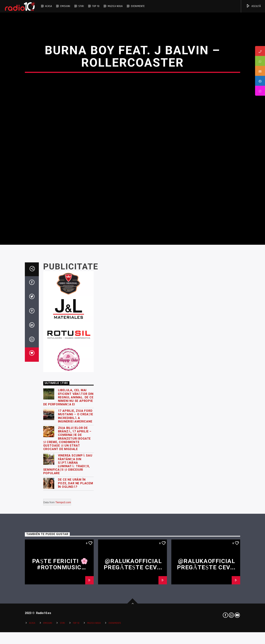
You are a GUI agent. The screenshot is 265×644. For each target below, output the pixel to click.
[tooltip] (260, 51)
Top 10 (96, 6)
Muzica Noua (115, 6)
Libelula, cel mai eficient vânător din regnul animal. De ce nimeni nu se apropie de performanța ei (68, 507)
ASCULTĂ (253, 6)
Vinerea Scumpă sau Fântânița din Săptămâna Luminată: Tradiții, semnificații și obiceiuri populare (68, 575)
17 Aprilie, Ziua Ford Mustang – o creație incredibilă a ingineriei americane (76, 526)
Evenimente (138, 6)
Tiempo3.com (63, 613)
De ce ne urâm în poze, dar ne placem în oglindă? (76, 593)
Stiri (81, 6)
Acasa (49, 6)
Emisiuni (65, 6)
